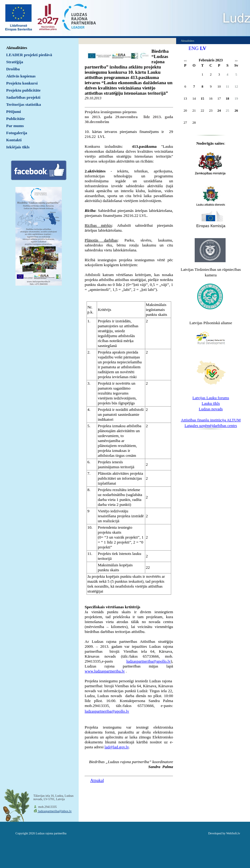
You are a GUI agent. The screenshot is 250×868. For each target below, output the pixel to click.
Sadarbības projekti (23, 97)
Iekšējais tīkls (18, 147)
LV (203, 48)
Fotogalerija (17, 133)
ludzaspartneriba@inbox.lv (55, 811)
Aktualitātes (17, 48)
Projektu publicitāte (23, 90)
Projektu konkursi (22, 83)
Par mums (15, 126)
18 (228, 98)
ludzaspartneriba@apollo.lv (107, 711)
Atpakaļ (97, 781)
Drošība (13, 69)
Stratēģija (15, 62)
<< (185, 61)
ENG (194, 48)
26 (236, 110)
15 (203, 98)
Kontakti (14, 140)
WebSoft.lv (233, 833)
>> (236, 61)
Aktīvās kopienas (21, 76)
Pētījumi (14, 112)
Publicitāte (15, 119)
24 (219, 110)
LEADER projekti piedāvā (29, 55)
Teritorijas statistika (24, 104)
